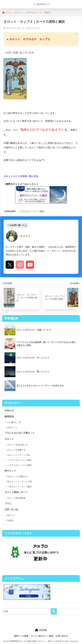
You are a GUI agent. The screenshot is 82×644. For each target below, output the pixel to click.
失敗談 (10, 520)
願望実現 (9, 417)
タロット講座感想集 (16, 498)
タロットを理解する (16, 450)
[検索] (54, 611)
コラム (8, 503)
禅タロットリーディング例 (19, 482)
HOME (41, 630)
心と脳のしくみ (14, 422)
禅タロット (10, 471)
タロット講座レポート (16, 492)
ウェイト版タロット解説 (42, 636)
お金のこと (12, 427)
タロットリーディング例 (18, 455)
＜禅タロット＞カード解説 (19, 487)
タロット (9, 439)
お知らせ (9, 410)
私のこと (11, 515)
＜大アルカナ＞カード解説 (19, 460)
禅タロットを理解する (17, 476)
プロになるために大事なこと (20, 433)
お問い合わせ (62, 636)
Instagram (20, 270)
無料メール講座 (21, 636)
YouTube (30, 270)
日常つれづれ (11, 510)
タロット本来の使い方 (17, 445)
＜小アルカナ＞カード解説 (31, 211)
